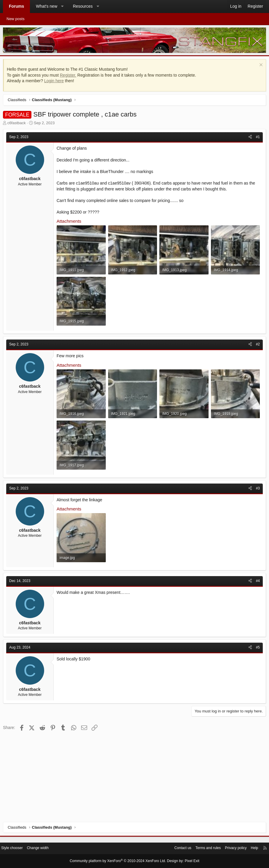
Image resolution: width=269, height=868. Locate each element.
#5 (256, 729)
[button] (63, 7)
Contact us (172, 849)
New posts (16, 19)
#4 (256, 663)
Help (250, 849)
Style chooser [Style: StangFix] (17, 849)
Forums (16, 6)
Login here (55, 82)
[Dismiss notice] (259, 67)
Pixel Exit (187, 861)
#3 (256, 554)
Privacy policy (229, 849)
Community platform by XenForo (119, 861)
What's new (47, 6)
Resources (83, 6)
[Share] (249, 139)
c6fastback (18, 124)
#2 (256, 378)
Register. (69, 77)
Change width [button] (45, 849)
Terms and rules (200, 849)
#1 (256, 138)
